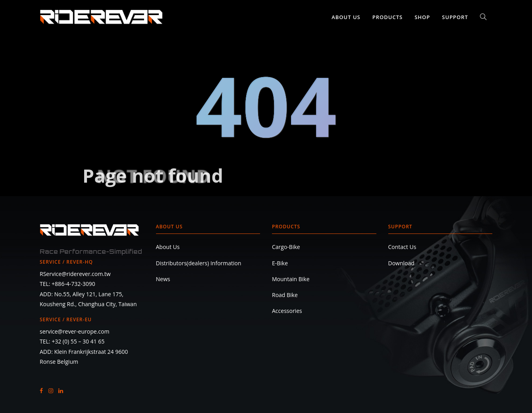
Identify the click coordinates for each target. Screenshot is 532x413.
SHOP (422, 17)
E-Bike (280, 263)
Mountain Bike (291, 279)
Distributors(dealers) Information (199, 263)
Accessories (287, 311)
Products (387, 17)
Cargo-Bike (286, 247)
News (163, 279)
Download (401, 263)
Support (455, 17)
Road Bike (285, 295)
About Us (346, 17)
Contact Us (402, 247)
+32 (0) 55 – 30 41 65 (78, 341)
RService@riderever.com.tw (75, 274)
